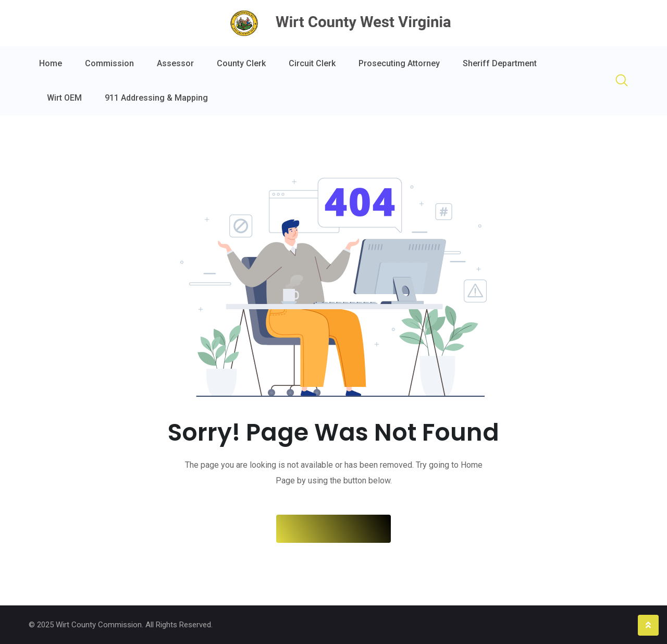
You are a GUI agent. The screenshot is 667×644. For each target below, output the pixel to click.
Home (51, 63)
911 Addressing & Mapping (156, 98)
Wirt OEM (64, 98)
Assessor (175, 63)
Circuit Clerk (312, 63)
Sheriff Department (500, 63)
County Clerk (241, 63)
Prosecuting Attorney (399, 63)
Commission (109, 63)
